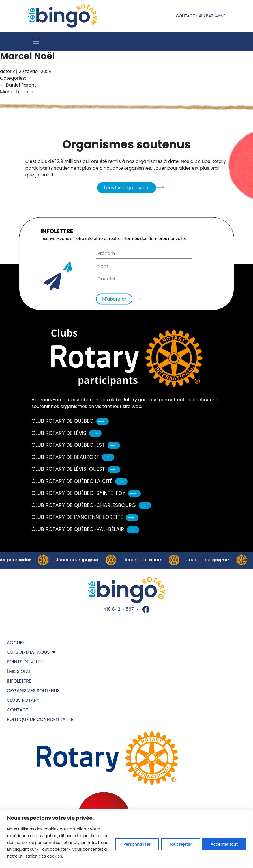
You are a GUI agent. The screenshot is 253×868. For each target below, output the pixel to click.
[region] (126, 839)
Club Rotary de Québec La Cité (80, 481)
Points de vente (25, 662)
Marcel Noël (27, 56)
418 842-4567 (212, 16)
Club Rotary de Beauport (73, 457)
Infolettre (19, 681)
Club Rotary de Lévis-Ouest (76, 469)
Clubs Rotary (23, 700)
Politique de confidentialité (40, 719)
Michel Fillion (17, 92)
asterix (7, 71)
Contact (185, 16)
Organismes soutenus (33, 691)
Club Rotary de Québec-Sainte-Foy (86, 493)
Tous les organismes (126, 188)
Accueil (16, 643)
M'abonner (114, 299)
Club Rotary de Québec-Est (76, 445)
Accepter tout (224, 844)
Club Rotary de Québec (70, 421)
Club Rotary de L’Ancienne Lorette (85, 517)
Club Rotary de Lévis (67, 433)
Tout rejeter (181, 844)
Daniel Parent (18, 85)
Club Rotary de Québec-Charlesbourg (91, 505)
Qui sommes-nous (28, 652)
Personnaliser (137, 844)
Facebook (146, 609)
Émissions (18, 671)
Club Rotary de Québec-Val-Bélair (85, 529)
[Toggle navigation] (36, 41)
